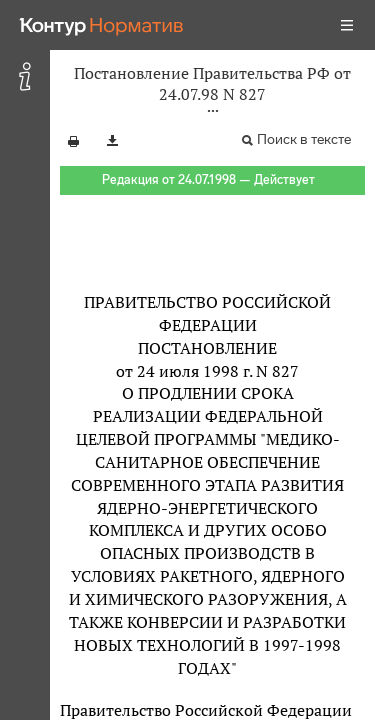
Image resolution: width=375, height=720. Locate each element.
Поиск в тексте (304, 139)
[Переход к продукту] (102, 25)
